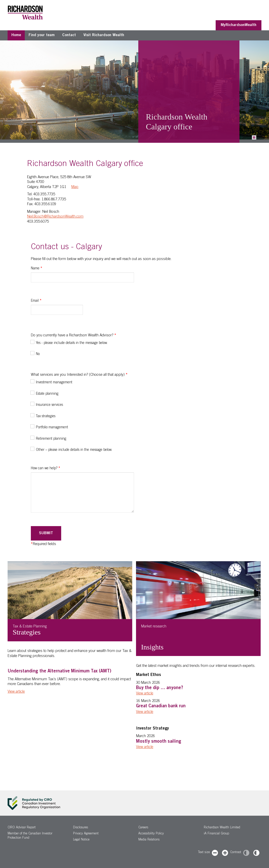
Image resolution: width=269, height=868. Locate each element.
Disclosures (81, 828)
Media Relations (149, 840)
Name (37, 269)
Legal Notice (81, 840)
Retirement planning (51, 439)
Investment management (54, 383)
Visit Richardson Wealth (104, 35)
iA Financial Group (216, 834)
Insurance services (49, 405)
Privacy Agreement (86, 834)
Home (16, 35)
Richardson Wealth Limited (222, 828)
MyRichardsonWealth (239, 25)
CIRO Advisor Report (22, 828)
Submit (46, 533)
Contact (69, 35)
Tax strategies (46, 416)
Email (36, 301)
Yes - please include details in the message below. (72, 343)
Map (75, 187)
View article (16, 692)
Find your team (42, 35)
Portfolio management (52, 428)
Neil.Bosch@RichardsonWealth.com (55, 217)
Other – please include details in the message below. (74, 450)
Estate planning (47, 394)
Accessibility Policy (151, 834)
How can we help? (46, 468)
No (38, 354)
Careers (143, 828)
